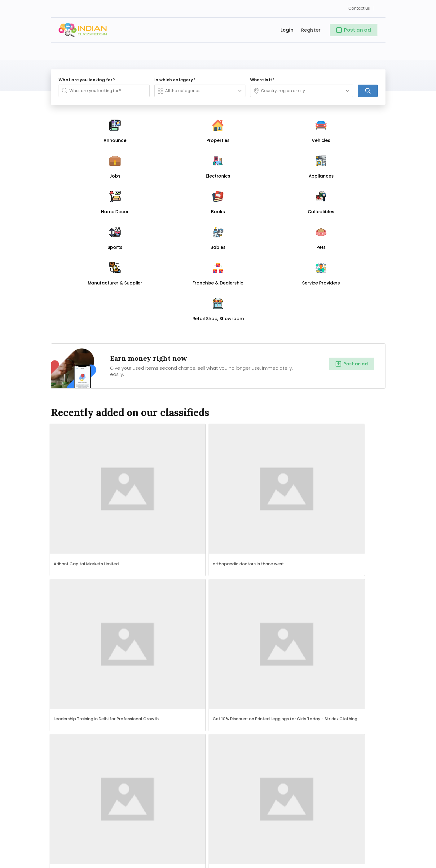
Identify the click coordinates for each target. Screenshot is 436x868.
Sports (107, 719)
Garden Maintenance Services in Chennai (92, 536)
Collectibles (63, 719)
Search (193, 804)
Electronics (63, 700)
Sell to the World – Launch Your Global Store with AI (92, 438)
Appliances (112, 700)
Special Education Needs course (257, 531)
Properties (111, 681)
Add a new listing (336, 581)
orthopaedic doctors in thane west (175, 344)
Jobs (105, 691)
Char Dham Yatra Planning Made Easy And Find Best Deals (347, 438)
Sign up (331, 681)
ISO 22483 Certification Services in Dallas (177, 438)
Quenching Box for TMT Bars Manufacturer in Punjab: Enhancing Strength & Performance (177, 531)
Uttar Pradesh (177, 681)
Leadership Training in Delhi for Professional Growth (262, 344)
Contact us (359, 6)
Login (287, 28)
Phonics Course (325, 531)
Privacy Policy (338, 691)
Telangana (174, 709)
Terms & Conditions (295, 691)
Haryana (221, 700)
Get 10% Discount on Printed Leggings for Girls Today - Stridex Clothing (347, 344)
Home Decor (64, 709)
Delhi (217, 681)
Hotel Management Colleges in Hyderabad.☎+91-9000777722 (262, 438)
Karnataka (173, 700)
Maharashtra (176, 691)
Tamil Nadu (224, 691)
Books (106, 709)
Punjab (169, 719)
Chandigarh (224, 719)
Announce (62, 681)
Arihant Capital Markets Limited (87, 344)
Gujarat (220, 709)
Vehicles (60, 691)
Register (311, 28)
